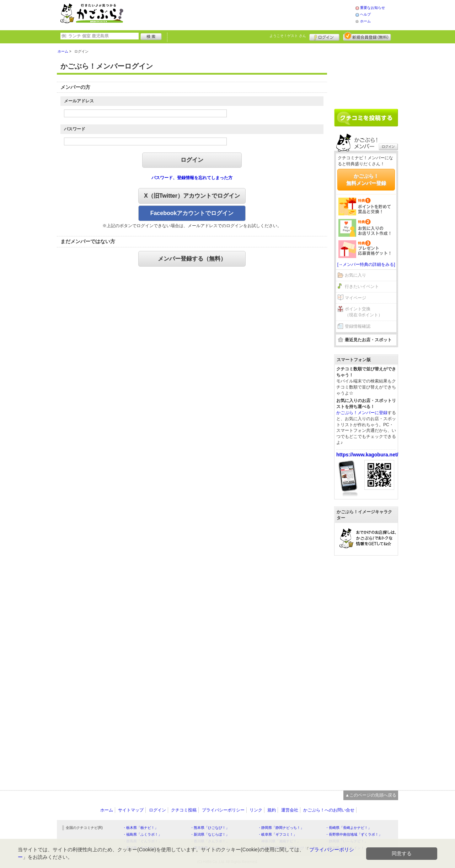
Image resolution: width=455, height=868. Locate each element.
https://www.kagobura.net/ (367, 455)
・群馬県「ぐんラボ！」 (142, 841)
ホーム (365, 21)
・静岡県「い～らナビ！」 (347, 841)
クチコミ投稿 (184, 810)
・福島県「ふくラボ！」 (142, 834)
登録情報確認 (358, 326)
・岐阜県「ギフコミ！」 (277, 834)
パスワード (75, 129)
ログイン (324, 36)
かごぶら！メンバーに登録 (362, 413)
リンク (256, 810)
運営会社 (290, 810)
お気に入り (355, 275)
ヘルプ (365, 14)
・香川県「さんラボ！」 (210, 841)
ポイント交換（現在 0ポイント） (364, 312)
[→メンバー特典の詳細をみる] (366, 264)
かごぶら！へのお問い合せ (329, 810)
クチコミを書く (366, 118)
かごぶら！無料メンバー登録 (366, 180)
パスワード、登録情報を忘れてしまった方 (192, 178)
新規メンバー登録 (367, 36)
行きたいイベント (362, 286)
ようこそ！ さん (288, 36)
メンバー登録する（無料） (192, 259)
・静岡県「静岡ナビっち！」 (281, 828)
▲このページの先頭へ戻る (371, 795)
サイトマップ (131, 810)
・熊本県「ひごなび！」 (210, 828)
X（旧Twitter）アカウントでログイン (192, 196)
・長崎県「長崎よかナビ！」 (348, 828)
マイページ (355, 298)
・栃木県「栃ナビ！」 (140, 828)
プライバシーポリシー (223, 810)
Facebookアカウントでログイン (192, 213)
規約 (272, 810)
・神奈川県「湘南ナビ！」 (279, 841)
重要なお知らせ (373, 8)
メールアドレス (79, 101)
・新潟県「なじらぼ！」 (210, 834)
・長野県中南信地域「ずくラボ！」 (354, 834)
